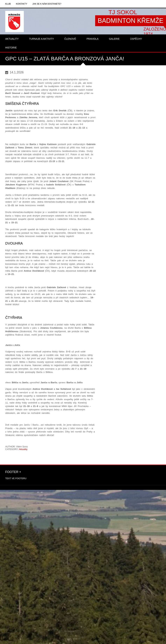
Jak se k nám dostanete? (47, 4)
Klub (8, 4)
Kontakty (22, 4)
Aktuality (23, 449)
